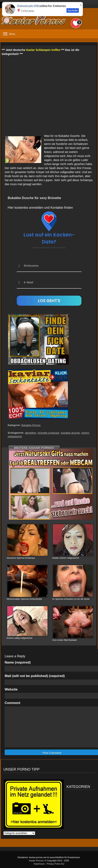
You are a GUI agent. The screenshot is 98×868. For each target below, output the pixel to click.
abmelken (31, 433)
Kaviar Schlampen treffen (43, 50)
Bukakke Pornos (31, 425)
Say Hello (73, 10)
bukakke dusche (70, 433)
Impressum (39, 864)
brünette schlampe (49, 433)
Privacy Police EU (55, 864)
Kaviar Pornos (36, 861)
